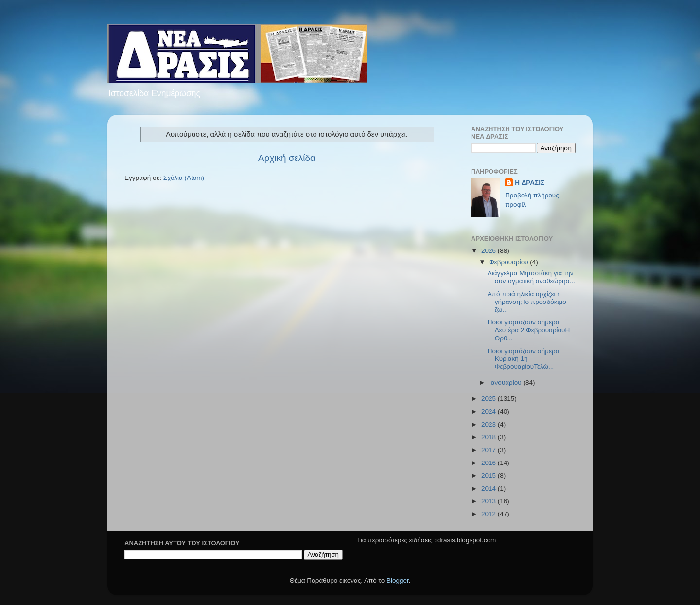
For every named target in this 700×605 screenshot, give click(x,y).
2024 (490, 412)
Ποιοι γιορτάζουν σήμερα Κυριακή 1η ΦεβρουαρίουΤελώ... (524, 359)
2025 (490, 399)
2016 (490, 463)
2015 (490, 475)
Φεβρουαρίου (509, 262)
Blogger (398, 580)
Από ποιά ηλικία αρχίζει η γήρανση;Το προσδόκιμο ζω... (527, 302)
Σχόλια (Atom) (184, 178)
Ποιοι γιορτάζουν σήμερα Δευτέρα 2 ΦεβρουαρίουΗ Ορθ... (529, 330)
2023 (490, 424)
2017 (490, 450)
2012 (490, 514)
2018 (490, 437)
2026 (490, 251)
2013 (490, 501)
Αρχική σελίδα (287, 158)
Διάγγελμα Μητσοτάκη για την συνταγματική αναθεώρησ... (531, 277)
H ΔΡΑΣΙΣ (530, 183)
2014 (490, 489)
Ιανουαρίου (506, 383)
